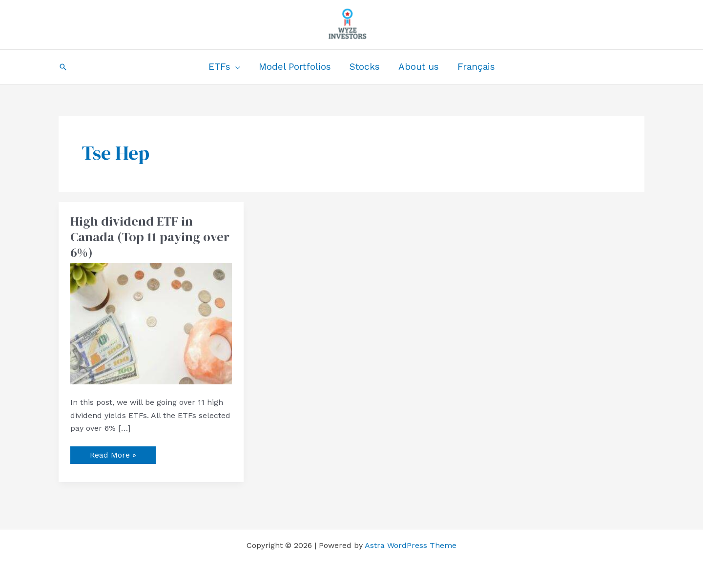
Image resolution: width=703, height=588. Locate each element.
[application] (235, 67)
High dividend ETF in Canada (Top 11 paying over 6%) (150, 237)
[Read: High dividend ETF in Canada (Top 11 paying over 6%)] (151, 323)
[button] (63, 67)
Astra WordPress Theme (411, 545)
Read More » (113, 453)
